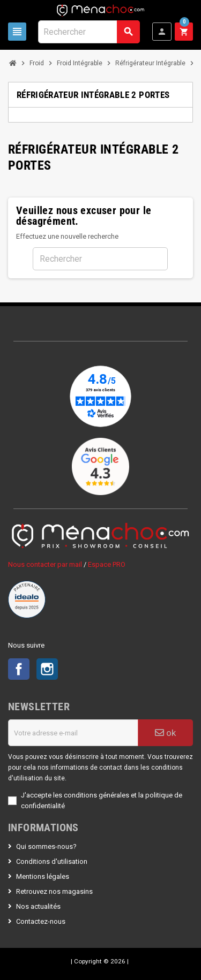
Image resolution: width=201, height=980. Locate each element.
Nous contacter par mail (45, 564)
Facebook (19, 669)
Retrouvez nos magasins (54, 891)
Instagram (47, 669)
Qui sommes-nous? (46, 846)
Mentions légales (43, 876)
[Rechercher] (89, 32)
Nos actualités (38, 906)
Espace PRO (107, 564)
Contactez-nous (41, 921)
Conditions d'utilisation (52, 861)
